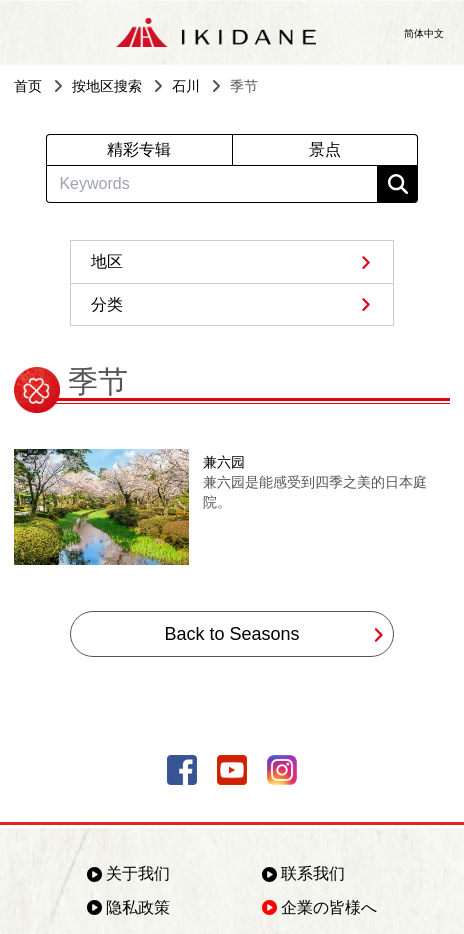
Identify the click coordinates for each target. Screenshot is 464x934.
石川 (186, 86)
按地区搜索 (107, 86)
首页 (28, 86)
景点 (325, 149)
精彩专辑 (139, 149)
